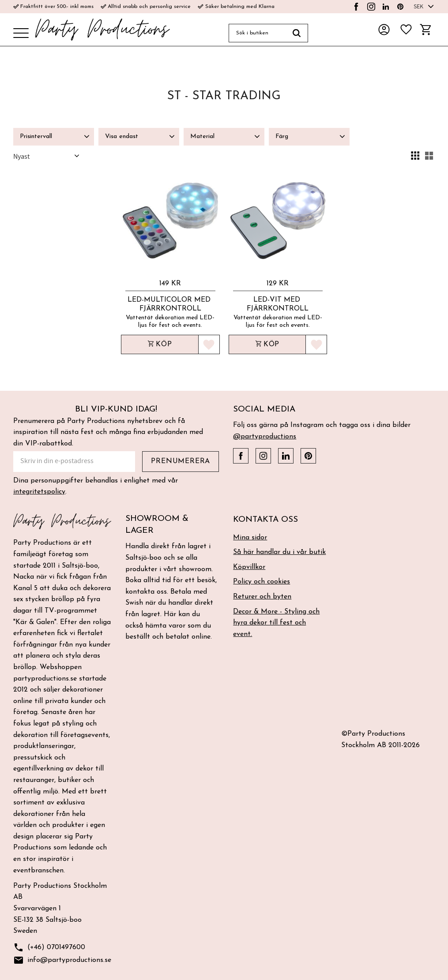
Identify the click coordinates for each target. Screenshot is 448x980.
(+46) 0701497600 (49, 948)
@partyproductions (265, 437)
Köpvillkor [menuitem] (249, 567)
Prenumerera (181, 461)
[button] (21, 34)
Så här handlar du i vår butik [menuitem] (279, 552)
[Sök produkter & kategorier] (257, 33)
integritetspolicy (39, 492)
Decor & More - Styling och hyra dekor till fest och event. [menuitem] (276, 623)
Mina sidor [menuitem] (250, 538)
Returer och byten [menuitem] (262, 597)
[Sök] (297, 33)
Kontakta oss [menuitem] (265, 520)
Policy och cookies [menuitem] (262, 582)
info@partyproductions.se (62, 960)
